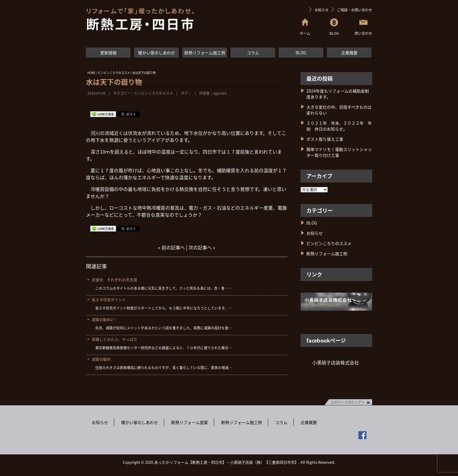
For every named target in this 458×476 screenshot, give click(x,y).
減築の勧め (101, 359)
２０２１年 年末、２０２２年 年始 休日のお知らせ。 (339, 126)
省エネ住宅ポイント (109, 299)
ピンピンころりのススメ (154, 93)
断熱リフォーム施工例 (205, 53)
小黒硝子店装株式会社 (336, 362)
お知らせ (322, 10)
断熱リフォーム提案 (190, 422)
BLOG (301, 53)
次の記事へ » (202, 247)
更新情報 (108, 53)
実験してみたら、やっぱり (114, 339)
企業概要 (349, 53)
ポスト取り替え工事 (325, 139)
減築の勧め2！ (104, 319)
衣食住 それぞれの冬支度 (114, 280)
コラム (253, 53)
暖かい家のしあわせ (157, 53)
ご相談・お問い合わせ (355, 10)
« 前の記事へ (171, 247)
